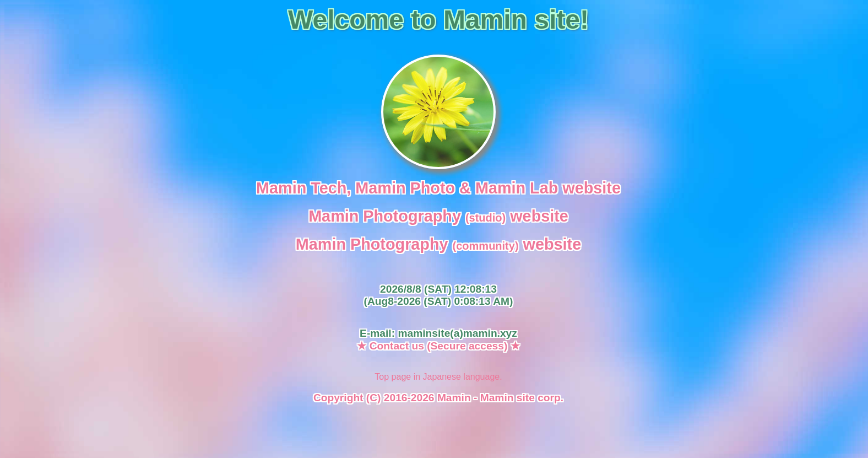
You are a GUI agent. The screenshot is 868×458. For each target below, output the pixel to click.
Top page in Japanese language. (438, 377)
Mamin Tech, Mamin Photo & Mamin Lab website (438, 188)
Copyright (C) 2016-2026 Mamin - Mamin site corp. (438, 398)
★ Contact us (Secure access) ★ (438, 346)
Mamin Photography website (438, 216)
